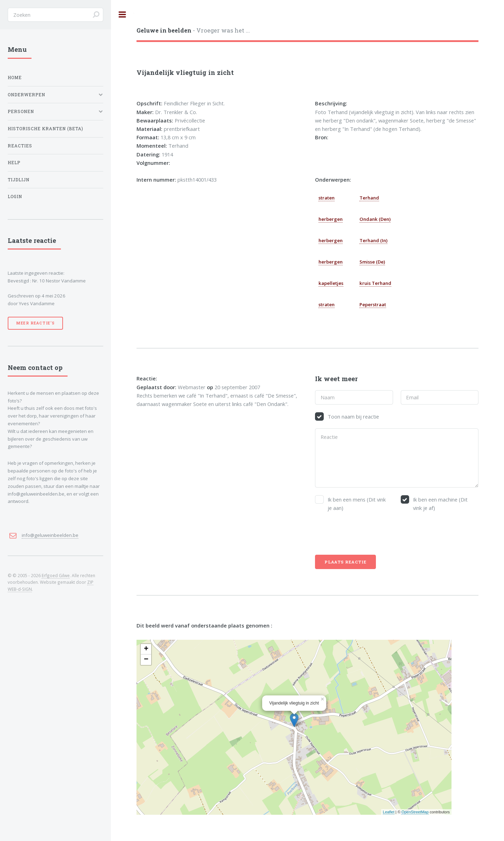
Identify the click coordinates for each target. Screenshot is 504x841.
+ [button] (146, 649)
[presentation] (368, 533)
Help (14, 163)
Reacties (20, 146)
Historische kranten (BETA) (45, 129)
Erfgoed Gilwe (56, 575)
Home (15, 78)
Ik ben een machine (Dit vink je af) (440, 504)
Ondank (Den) (375, 219)
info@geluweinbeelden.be (50, 535)
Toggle (122, 15)
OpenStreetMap (415, 812)
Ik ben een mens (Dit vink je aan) (357, 504)
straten (327, 198)
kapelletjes (331, 283)
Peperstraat (373, 304)
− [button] (146, 660)
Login (15, 197)
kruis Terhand (375, 283)
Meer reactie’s (35, 323)
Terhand (369, 198)
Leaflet (389, 812)
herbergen (331, 219)
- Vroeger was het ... (193, 30)
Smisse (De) (372, 262)
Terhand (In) (373, 240)
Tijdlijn (19, 180)
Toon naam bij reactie (353, 416)
